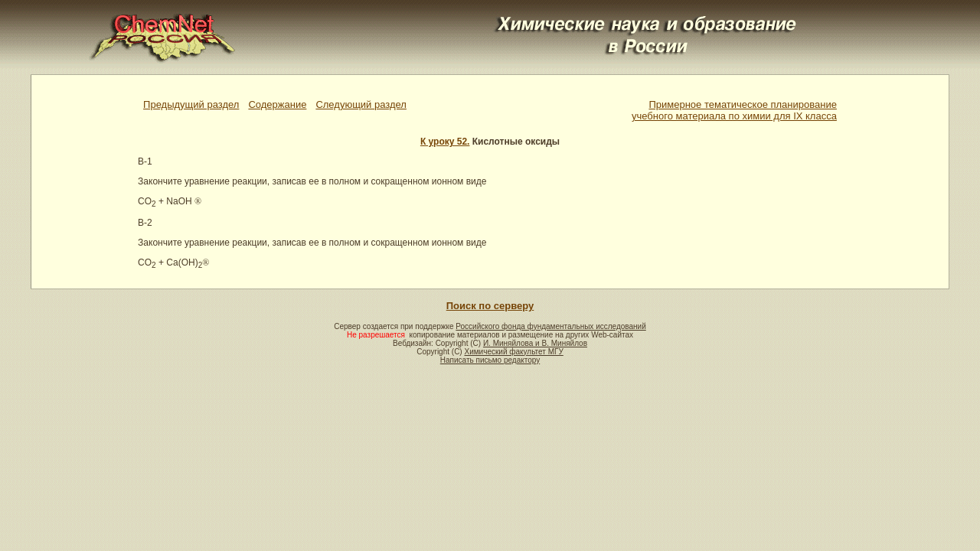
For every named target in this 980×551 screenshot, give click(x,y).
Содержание (277, 104)
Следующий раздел (361, 104)
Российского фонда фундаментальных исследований (550, 326)
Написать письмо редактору (490, 360)
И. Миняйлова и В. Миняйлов (535, 343)
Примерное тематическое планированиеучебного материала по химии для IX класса (734, 110)
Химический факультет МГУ (513, 352)
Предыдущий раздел (191, 104)
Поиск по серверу (490, 306)
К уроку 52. (445, 142)
